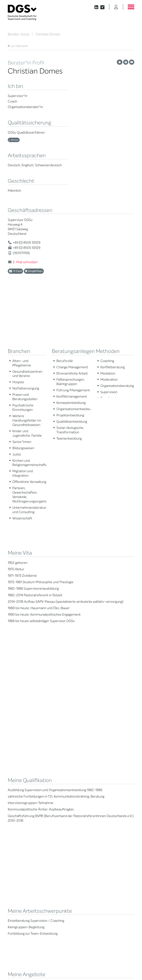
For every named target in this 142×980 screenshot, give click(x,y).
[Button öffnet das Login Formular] (116, 7)
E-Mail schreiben (25, 262)
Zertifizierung (15, 784)
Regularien (47, 811)
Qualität (12, 780)
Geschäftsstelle (49, 785)
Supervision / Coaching (21, 775)
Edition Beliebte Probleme (115, 785)
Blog (109, 764)
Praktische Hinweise (19, 792)
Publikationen (114, 779)
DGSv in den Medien (118, 768)
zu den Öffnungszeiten (88, 901)
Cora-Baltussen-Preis (53, 807)
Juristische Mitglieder (53, 777)
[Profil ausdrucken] (126, 62)
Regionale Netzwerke (52, 773)
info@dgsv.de (89, 887)
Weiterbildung (81, 764)
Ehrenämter (48, 790)
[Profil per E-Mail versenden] (132, 62)
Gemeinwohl (48, 798)
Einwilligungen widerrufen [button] (123, 969)
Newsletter (113, 790)
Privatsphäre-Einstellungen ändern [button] (57, 969)
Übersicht (18, 46)
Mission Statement (51, 760)
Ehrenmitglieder (50, 794)
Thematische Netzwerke (54, 768)
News (110, 760)
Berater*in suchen (18, 760)
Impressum (128, 966)
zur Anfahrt (81, 894)
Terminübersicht (83, 780)
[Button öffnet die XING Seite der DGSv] (104, 7)
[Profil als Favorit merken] (120, 62)
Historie (45, 815)
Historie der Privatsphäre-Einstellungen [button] (92, 969)
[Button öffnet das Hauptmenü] (131, 7)
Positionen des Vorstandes (115, 774)
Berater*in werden (84, 760)
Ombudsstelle (15, 788)
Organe (45, 781)
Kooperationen (49, 802)
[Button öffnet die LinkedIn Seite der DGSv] (95, 7)
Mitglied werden (50, 764)
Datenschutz (126, 963)
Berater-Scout (18, 34)
